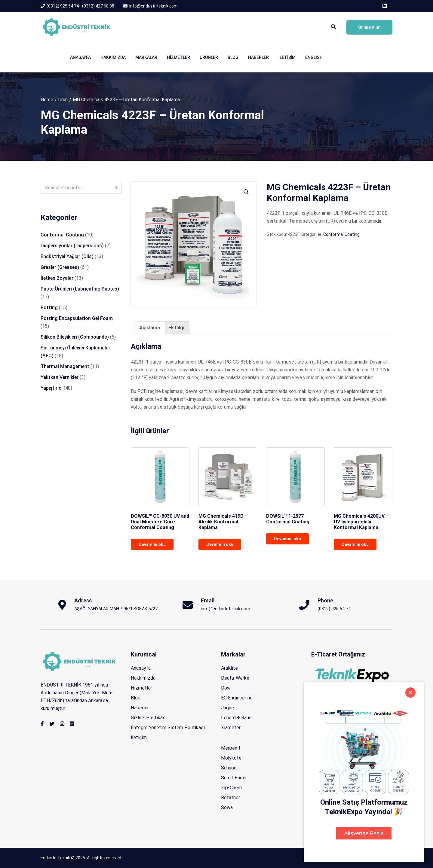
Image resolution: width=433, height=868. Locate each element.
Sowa (227, 807)
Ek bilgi (176, 328)
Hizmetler (178, 57)
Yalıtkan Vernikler (60, 377)
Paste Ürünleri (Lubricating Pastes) (80, 289)
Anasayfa (80, 57)
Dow (226, 688)
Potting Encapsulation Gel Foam (77, 318)
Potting (49, 308)
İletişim (287, 57)
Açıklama (150, 328)
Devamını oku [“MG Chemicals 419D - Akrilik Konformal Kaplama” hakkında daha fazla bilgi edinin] (220, 544)
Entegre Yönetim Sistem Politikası (168, 728)
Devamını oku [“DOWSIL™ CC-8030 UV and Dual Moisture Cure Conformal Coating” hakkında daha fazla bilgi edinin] (152, 544)
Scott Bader (234, 778)
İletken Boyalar (57, 278)
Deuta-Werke (235, 678)
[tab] (150, 328)
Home (47, 100)
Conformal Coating (341, 234)
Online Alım (369, 27)
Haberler (258, 57)
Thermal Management (65, 366)
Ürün (63, 100)
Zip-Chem (231, 788)
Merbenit (231, 748)
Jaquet (229, 708)
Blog (233, 57)
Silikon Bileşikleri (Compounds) (75, 337)
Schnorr (229, 768)
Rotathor (230, 798)
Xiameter (231, 728)
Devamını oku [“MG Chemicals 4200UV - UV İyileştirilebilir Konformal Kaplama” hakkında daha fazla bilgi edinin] (355, 544)
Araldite (229, 668)
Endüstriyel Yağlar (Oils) (67, 256)
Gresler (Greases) (60, 267)
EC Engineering (237, 698)
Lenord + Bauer (237, 718)
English (314, 57)
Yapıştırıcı (52, 388)
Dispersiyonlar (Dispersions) (72, 246)
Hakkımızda (113, 57)
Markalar (146, 57)
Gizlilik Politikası (149, 718)
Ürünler (209, 57)
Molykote (231, 758)
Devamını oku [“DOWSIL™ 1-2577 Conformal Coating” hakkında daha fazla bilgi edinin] (287, 539)
